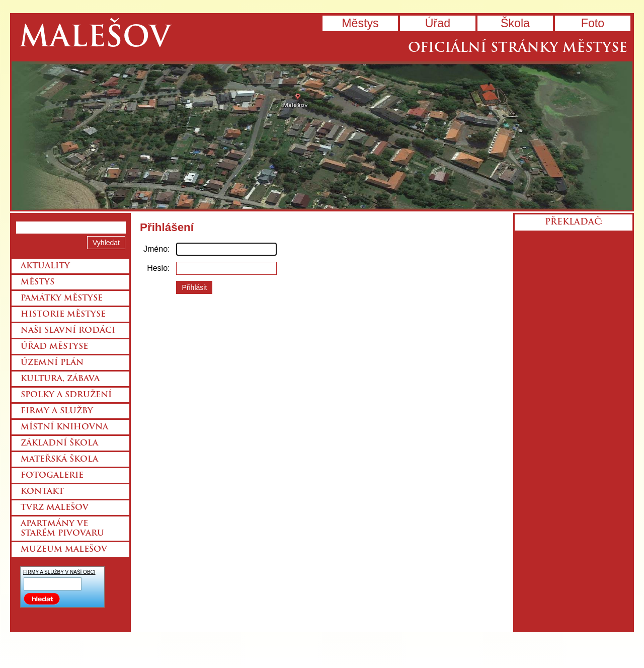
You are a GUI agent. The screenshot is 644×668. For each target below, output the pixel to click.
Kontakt (42, 492)
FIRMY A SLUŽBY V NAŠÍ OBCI (59, 572)
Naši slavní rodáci (68, 331)
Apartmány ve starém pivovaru (62, 529)
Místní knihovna (64, 427)
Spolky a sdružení (66, 395)
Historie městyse (63, 315)
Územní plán (52, 363)
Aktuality (45, 266)
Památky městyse (62, 299)
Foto (593, 23)
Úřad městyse (54, 347)
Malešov (95, 39)
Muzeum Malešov (64, 550)
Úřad (438, 23)
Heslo (157, 268)
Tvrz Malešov (55, 508)
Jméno (155, 249)
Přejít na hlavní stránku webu (322, 136)
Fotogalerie (52, 476)
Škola (515, 23)
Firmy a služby (57, 411)
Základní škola (59, 443)
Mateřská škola (59, 460)
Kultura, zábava (60, 379)
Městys (360, 23)
